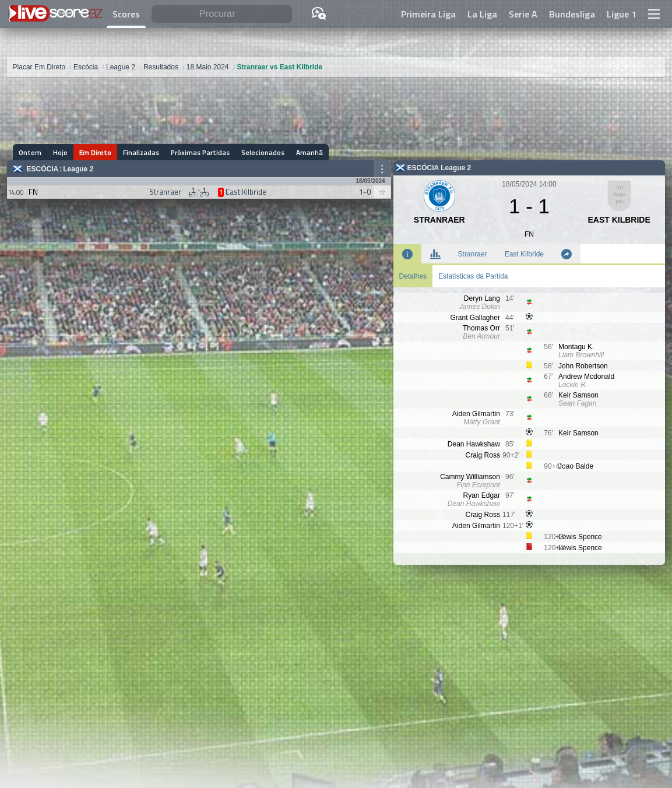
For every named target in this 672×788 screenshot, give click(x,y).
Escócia (43, 169)
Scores (126, 14)
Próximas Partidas (200, 152)
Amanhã (309, 152)
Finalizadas (141, 152)
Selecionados (263, 152)
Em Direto (95, 152)
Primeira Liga (428, 14)
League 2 (78, 169)
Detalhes (413, 276)
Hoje (60, 152)
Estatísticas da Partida (473, 276)
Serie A (523, 14)
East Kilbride (524, 254)
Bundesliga (572, 14)
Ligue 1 (622, 14)
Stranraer (473, 254)
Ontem (30, 152)
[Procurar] (222, 14)
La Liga (482, 14)
